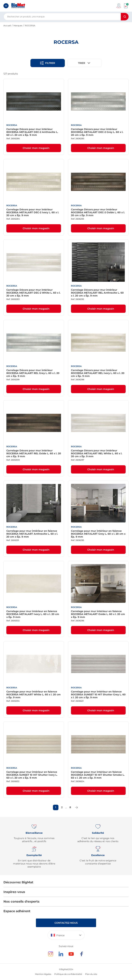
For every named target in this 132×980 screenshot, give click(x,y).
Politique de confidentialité (68, 974)
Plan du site (91, 974)
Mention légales (43, 974)
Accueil (7, 25)
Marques (18, 25)
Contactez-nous (66, 923)
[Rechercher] (125, 17)
